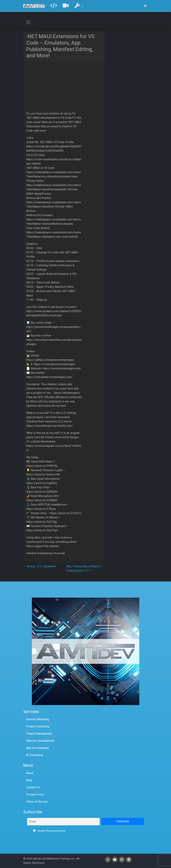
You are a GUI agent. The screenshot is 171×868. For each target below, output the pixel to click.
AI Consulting (34, 755)
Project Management (39, 734)
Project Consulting (38, 726)
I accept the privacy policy (49, 831)
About (30, 773)
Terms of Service (37, 802)
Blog (29, 780)
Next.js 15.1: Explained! (40, 566)
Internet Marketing (38, 719)
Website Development (40, 741)
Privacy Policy (35, 794)
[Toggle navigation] (28, 22)
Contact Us (33, 787)
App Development (37, 748)
